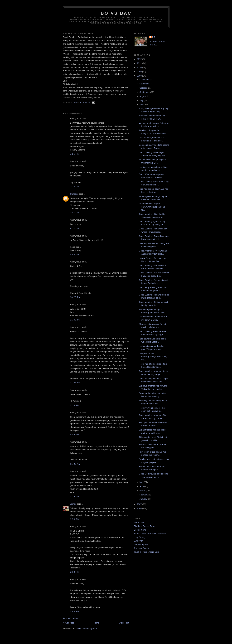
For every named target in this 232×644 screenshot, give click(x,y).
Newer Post (68, 623)
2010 (140, 67)
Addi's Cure (139, 523)
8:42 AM (75, 435)
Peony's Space (141, 545)
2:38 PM (75, 572)
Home (96, 623)
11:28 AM (75, 464)
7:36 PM (75, 187)
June (142, 105)
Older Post (124, 623)
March (143, 491)
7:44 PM (75, 611)
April (142, 486)
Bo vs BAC (116, 13)
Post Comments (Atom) (87, 629)
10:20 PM (75, 297)
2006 (140, 508)
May (142, 482)
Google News (140, 530)
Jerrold (73, 504)
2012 (140, 59)
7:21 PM (75, 154)
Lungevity (138, 541)
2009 (140, 72)
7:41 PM (75, 213)
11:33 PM (75, 383)
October (144, 88)
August (143, 96)
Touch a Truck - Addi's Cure (147, 552)
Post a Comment (71, 618)
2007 (140, 504)
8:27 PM (75, 229)
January (144, 499)
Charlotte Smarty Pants (145, 526)
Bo (154, 37)
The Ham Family (141, 548)
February (144, 495)
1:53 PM (75, 519)
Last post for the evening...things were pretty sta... (153, 357)
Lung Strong (139, 537)
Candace (74, 194)
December (145, 80)
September (145, 92)
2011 (140, 63)
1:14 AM (75, 405)
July (142, 100)
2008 (140, 76)
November (145, 84)
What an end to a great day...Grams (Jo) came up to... (152, 207)
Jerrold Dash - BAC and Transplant (150, 534)
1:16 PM (75, 496)
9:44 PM (75, 254)
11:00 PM (75, 320)
